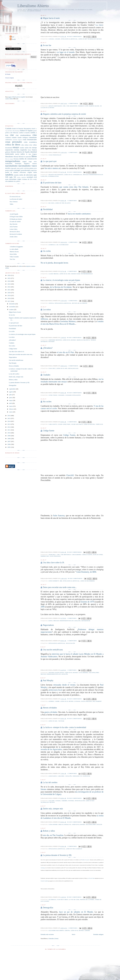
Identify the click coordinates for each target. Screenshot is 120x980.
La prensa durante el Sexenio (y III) (57, 855)
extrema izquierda (20, 150)
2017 (9, 301)
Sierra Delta (13, 254)
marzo (11, 406)
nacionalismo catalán (94, 824)
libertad (16, 157)
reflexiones (23, 172)
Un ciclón (47, 251)
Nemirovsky (45, 556)
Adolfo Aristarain (55, 106)
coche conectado (64, 424)
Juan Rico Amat (62, 900)
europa (34, 148)
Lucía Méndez (83, 673)
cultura (26, 145)
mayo (11, 400)
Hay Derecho (14, 224)
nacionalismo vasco (28, 166)
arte (11, 133)
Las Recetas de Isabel (16, 199)
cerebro (65, 801)
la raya (29, 154)
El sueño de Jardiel (15, 222)
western (51, 342)
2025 (9, 278)
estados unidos (24, 148)
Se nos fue (47, 45)
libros (34, 156)
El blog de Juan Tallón (16, 217)
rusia (35, 172)
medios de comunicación (28, 159)
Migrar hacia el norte (51, 18)
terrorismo (13, 179)
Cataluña (68, 776)
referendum (86, 621)
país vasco (17, 168)
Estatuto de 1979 (87, 602)
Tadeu (11, 204)
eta (30, 148)
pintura (31, 168)
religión (30, 172)
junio (11, 398)
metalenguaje (73, 368)
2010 (9, 433)
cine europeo (76, 555)
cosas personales (55, 155)
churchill (52, 555)
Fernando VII (77, 776)
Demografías (48, 908)
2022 (9, 287)
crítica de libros (13, 145)
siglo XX (13, 177)
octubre (12, 310)
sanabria (9, 175)
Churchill (70, 475)
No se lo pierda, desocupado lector (54, 263)
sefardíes (16, 175)
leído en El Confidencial (73, 175)
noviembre (13, 307)
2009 (9, 436)
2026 (9, 275)
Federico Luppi (83, 106)
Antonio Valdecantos (56, 673)
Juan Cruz (52, 368)
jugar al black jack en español (17, 97)
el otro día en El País (66, 352)
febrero (12, 409)
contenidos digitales (17, 140)
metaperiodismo (13, 161)
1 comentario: (73, 153)
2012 (9, 427)
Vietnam (61, 721)
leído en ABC (53, 721)
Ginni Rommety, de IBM (86, 572)
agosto (11, 392)
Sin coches (47, 402)
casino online (9, 99)
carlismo (61, 776)
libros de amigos (9, 159)
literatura (16, 159)
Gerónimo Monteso (68, 321)
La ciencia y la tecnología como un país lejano (61, 280)
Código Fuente (69, 435)
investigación (80, 801)
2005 (9, 447)
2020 (9, 293)
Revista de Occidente (80, 303)
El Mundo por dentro (16, 219)
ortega (12, 168)
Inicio (74, 934)
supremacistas (53, 176)
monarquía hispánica (22, 163)
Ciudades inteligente (73, 395)
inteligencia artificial (69, 39)
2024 (9, 281)
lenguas (35, 154)
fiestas (29, 150)
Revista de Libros (15, 232)
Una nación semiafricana (53, 650)
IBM (61, 581)
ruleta (20, 266)
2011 (9, 430)
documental (9, 148)
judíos (23, 154)
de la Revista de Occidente (61, 287)
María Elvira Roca (83, 340)
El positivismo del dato (52, 183)
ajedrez (51, 701)
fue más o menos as (52, 168)
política (12, 170)
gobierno (8, 152)
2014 (9, 421)
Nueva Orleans (87, 701)
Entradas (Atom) (54, 938)
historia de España (23, 152)
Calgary (52, 801)
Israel (33, 129)
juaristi (17, 154)
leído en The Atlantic (63, 203)
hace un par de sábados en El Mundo (76, 912)
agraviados (53, 776)
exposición (9, 150)
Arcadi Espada (14, 214)
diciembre (12, 304)
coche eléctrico (77, 424)
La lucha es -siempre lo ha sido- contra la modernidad (64, 727)
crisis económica (30, 142)
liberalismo (9, 156)
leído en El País (65, 274)
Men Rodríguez (16, 131)
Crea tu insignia (9, 78)
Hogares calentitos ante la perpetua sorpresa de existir (64, 114)
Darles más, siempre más (53, 809)
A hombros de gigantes (16, 247)
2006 (43, 607)
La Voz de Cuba (91, 878)
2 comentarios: (73, 104)
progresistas (34, 170)
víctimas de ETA (27, 179)
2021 (9, 290)
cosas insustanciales (30, 139)
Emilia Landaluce (65, 824)
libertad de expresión (25, 157)
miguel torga (27, 161)
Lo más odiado (14, 249)
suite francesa (55, 556)
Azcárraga (43, 868)
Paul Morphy (48, 680)
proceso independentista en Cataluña (67, 621)
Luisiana (77, 701)
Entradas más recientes (47, 934)
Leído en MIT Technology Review (90, 39)
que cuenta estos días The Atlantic (74, 187)
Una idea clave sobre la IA (53, 563)
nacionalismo (94, 673)
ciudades (61, 395)
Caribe (57, 701)
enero (11, 412)
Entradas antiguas (98, 934)
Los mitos (47, 310)
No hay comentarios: (75, 37)
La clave (99, 25)
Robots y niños (49, 831)
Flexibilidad (48, 209)
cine (64, 106)
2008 (9, 439)
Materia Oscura (14, 252)
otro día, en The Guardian (53, 835)
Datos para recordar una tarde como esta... (60, 587)
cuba (22, 145)
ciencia (51, 303)
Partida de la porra (85, 860)
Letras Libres (14, 229)
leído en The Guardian (74, 849)
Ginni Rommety (54, 581)
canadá (57, 39)
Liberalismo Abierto (33, 6)
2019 (9, 295)
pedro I (22, 168)
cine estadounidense (23, 135)
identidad (34, 152)
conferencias (9, 140)
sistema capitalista (21, 177)
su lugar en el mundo (66, 52)
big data (52, 203)
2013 (9, 424)
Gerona (67, 931)
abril (11, 403)
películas (27, 168)
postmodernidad (87, 274)
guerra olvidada (51, 712)
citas (35, 135)
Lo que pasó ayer (50, 161)
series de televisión (26, 175)
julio (11, 395)
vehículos (99, 424)
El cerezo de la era (15, 197)
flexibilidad (64, 245)
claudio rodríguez (23, 137)
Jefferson (44, 319)
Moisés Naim (76, 274)
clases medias (54, 274)
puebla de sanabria (12, 172)
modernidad (9, 163)
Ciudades (47, 375)
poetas (7, 170)
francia (34, 150)
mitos (35, 162)
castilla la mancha (24, 133)
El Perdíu (13, 39)
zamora (87, 931)
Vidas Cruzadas (14, 257)
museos (35, 163)
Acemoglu (52, 245)
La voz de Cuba (74, 900)
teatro (7, 179)
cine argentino (72, 106)
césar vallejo (33, 145)
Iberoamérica (28, 129)
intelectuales (10, 154)
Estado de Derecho (18, 129)
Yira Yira (12, 259)
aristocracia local (55, 690)
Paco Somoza (14, 202)
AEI (57, 245)
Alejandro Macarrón (56, 931)
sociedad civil (32, 177)
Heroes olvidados (50, 708)
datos (51, 621)
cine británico (66, 555)
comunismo (33, 137)
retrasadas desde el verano (64, 685)
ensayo (16, 147)
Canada (51, 39)
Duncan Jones (98, 555)
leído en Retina (89, 424)
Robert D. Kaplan (26, 131)
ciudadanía (8, 138)
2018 (9, 298)
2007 (9, 441)
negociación (70, 643)
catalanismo (53, 824)
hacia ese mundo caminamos (79, 214)
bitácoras (16, 133)
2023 (9, 284)
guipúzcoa (86, 776)
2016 (9, 416)
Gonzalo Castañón (44, 881)
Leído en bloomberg (88, 581)
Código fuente (49, 431)
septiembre (13, 389)
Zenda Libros (14, 237)
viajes (19, 179)
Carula (12, 37)
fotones (44, 789)
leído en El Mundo (69, 340)
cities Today (53, 395)
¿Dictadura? (48, 348)
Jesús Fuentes (14, 227)
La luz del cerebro (50, 782)
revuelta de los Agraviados (51, 749)
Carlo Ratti (53, 424)
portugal (17, 170)
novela (8, 168)
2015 (9, 418)
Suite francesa (59, 516)
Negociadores (48, 625)
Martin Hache (94, 106)
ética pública (17, 181)
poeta (35, 168)
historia (14, 152)
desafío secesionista (56, 175)
